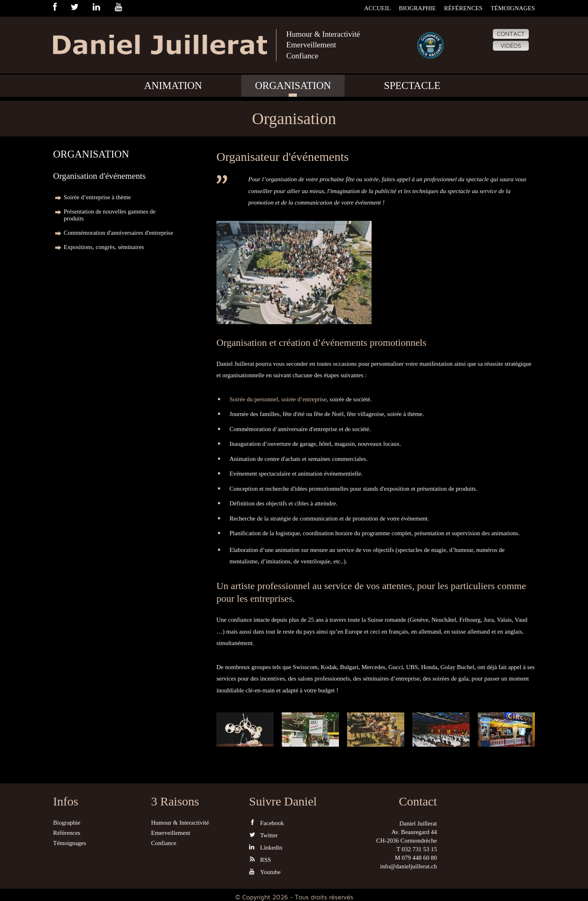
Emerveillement (312, 46)
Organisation (293, 87)
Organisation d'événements (99, 176)
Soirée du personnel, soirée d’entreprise (278, 399)
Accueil (378, 8)
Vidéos (511, 46)
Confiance (303, 57)
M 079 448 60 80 (416, 858)
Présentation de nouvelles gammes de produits (110, 215)
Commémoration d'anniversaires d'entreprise (118, 233)
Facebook (266, 823)
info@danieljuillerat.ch (409, 866)
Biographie (418, 8)
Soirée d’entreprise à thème (97, 197)
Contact (511, 34)
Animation (173, 87)
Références (463, 8)
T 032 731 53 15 (417, 849)
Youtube (265, 872)
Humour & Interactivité (325, 34)
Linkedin (266, 847)
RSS (260, 860)
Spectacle (412, 87)
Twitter (263, 835)
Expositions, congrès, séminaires (104, 247)
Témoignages (513, 8)
